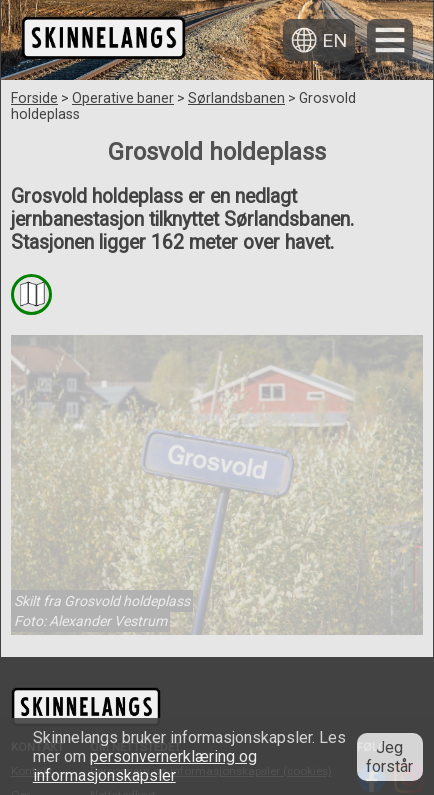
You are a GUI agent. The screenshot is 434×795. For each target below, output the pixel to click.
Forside (34, 98)
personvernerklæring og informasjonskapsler (145, 766)
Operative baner (123, 98)
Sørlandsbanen (236, 98)
